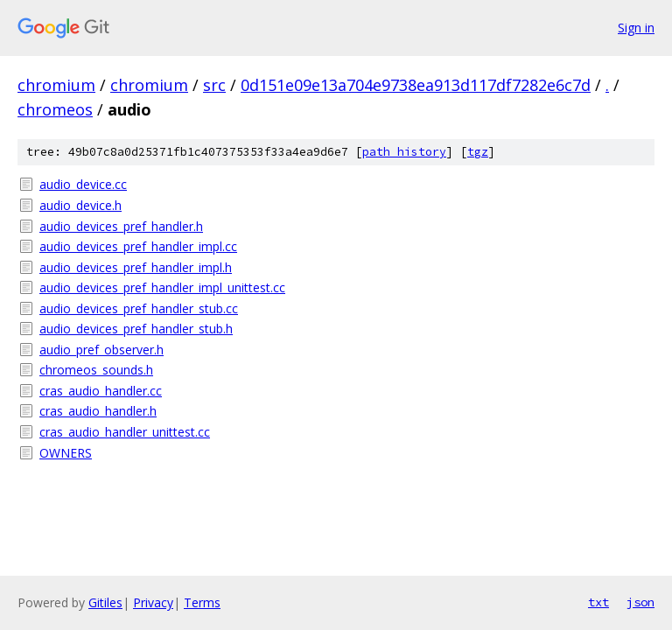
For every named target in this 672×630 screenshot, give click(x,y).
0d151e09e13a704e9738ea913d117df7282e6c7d (416, 85)
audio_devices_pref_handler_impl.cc (138, 246)
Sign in (636, 28)
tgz (478, 152)
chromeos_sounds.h (96, 370)
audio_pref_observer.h (101, 350)
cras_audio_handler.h (98, 411)
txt (598, 602)
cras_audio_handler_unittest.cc (125, 432)
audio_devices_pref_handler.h (121, 226)
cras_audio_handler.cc (101, 391)
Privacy (153, 602)
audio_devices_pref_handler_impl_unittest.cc (162, 287)
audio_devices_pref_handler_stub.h (136, 329)
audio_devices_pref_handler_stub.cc (139, 308)
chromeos (55, 109)
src (214, 85)
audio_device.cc (83, 184)
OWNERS (66, 453)
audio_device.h (80, 205)
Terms (202, 602)
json (640, 602)
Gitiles (105, 602)
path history (404, 152)
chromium (56, 85)
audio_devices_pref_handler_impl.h (136, 267)
